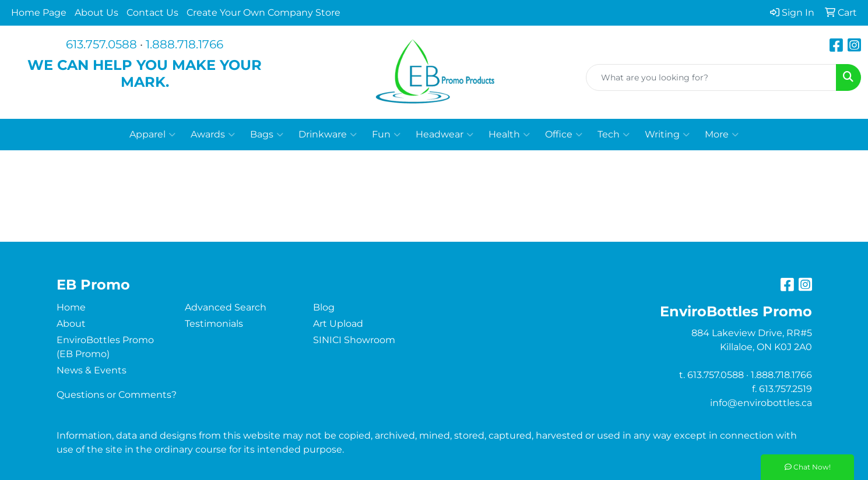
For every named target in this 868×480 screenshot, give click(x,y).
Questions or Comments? (117, 395)
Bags (267, 135)
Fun (386, 135)
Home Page (39, 13)
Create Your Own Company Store (263, 13)
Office (564, 135)
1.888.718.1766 (185, 44)
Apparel (152, 135)
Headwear (444, 135)
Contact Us (152, 13)
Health (509, 135)
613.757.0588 (101, 44)
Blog (324, 307)
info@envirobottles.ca (761, 403)
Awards (213, 135)
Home (71, 307)
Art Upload (338, 324)
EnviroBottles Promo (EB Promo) (105, 347)
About (71, 324)
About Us (96, 13)
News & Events (92, 370)
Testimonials (214, 324)
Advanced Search (226, 307)
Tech (614, 135)
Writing (667, 135)
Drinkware (328, 135)
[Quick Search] (711, 77)
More (722, 135)
